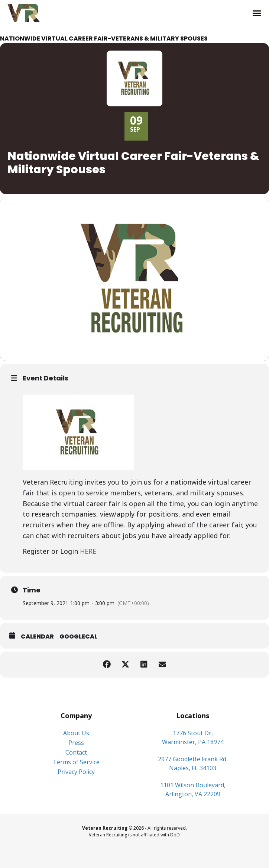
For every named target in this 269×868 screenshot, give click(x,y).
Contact (76, 752)
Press (76, 743)
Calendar (37, 636)
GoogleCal (78, 636)
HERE (88, 551)
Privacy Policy (76, 772)
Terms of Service (76, 762)
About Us (76, 733)
